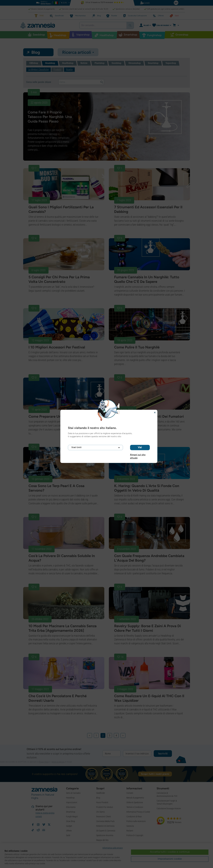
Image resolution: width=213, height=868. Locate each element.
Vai (140, 447)
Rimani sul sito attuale (138, 455)
